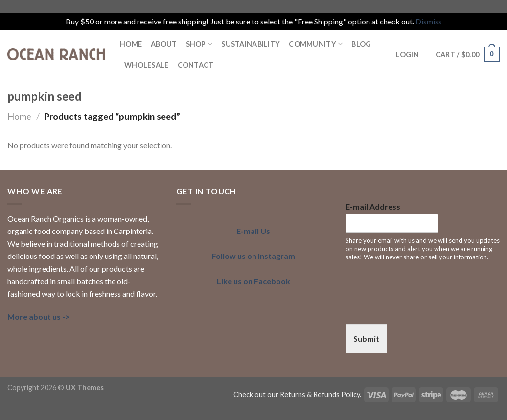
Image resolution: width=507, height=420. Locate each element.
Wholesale (147, 65)
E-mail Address (373, 206)
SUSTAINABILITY (251, 44)
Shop (199, 44)
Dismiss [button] (429, 21)
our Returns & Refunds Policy (313, 394)
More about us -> (39, 316)
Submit (366, 338)
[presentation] (420, 308)
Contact (196, 65)
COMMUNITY (316, 44)
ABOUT (164, 44)
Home (19, 117)
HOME (131, 44)
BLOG (361, 44)
